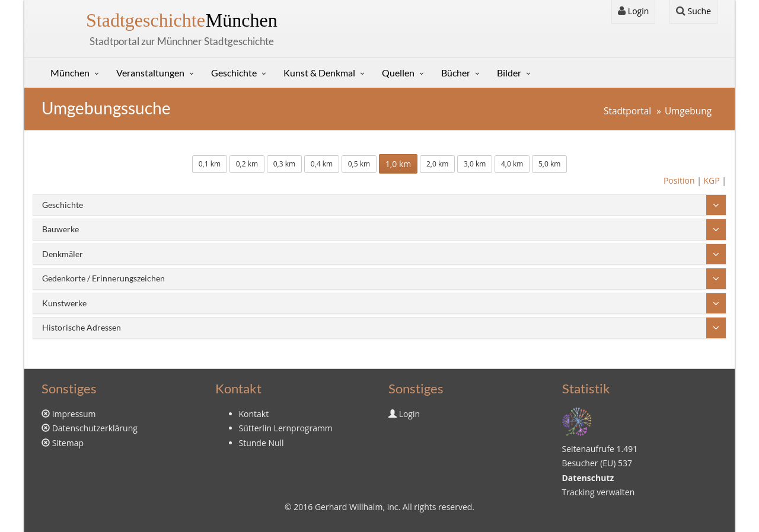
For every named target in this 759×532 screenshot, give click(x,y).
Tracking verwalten (599, 492)
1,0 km (398, 164)
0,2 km (247, 164)
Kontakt (254, 414)
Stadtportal (627, 111)
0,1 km (210, 164)
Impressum (74, 414)
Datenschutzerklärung (95, 428)
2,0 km (437, 164)
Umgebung (688, 111)
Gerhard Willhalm (349, 507)
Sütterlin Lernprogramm (286, 428)
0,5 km (359, 164)
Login (633, 11)
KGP (711, 180)
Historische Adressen (82, 327)
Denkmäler (63, 254)
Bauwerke (60, 229)
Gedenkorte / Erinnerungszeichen (103, 278)
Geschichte (234, 73)
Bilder (509, 73)
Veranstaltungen (150, 73)
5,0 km (549, 164)
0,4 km (322, 164)
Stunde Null (261, 443)
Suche (693, 11)
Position (679, 180)
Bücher (456, 73)
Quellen (398, 73)
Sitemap (68, 443)
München (182, 20)
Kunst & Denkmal (319, 73)
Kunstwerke (64, 303)
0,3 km (284, 164)
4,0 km (512, 164)
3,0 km (475, 164)
